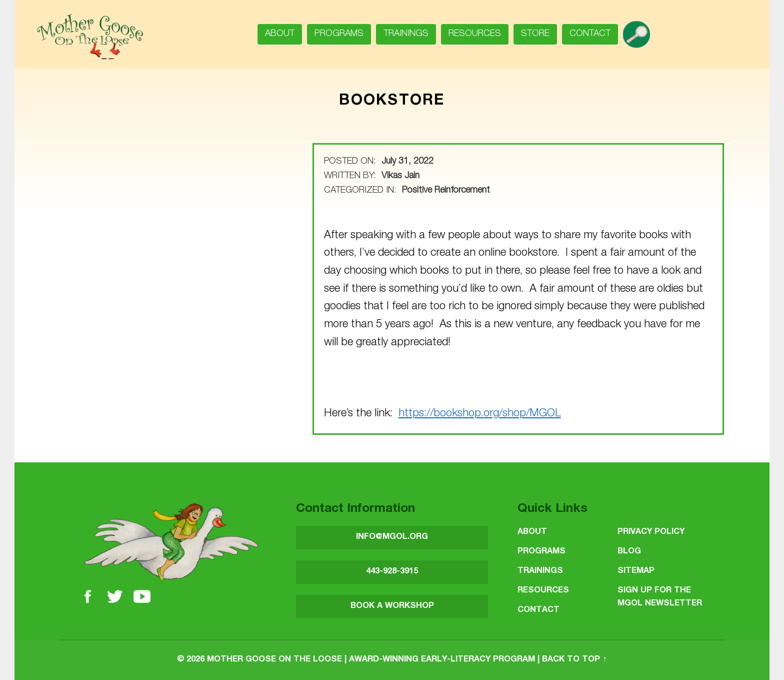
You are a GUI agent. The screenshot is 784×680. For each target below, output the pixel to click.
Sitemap (636, 571)
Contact (590, 34)
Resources (475, 34)
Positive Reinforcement (446, 191)
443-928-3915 (392, 572)
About (280, 34)
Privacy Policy (651, 532)
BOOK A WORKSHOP (392, 606)
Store (535, 34)
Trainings (406, 34)
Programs (339, 34)
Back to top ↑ (574, 660)
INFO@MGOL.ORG (392, 537)
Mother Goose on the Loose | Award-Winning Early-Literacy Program (371, 660)
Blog (629, 552)
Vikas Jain (400, 176)
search (640, 31)
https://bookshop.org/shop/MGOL (480, 414)
